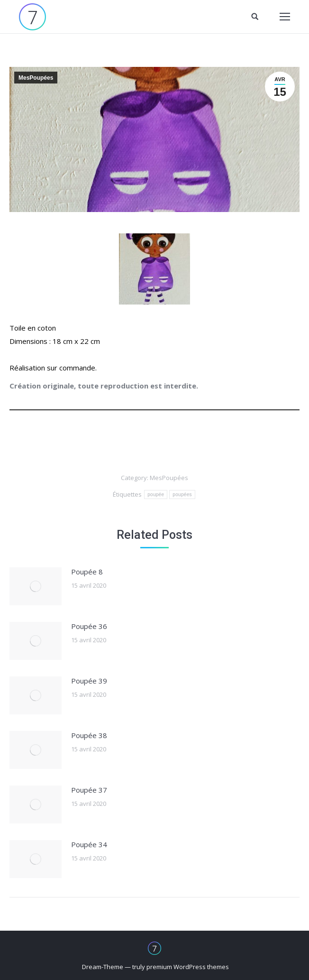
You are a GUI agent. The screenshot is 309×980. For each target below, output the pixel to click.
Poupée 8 (87, 572)
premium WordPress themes (188, 967)
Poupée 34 (89, 844)
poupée (156, 495)
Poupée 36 (89, 626)
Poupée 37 (89, 790)
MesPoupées (36, 78)
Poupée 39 (89, 681)
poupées (182, 495)
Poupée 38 (89, 735)
